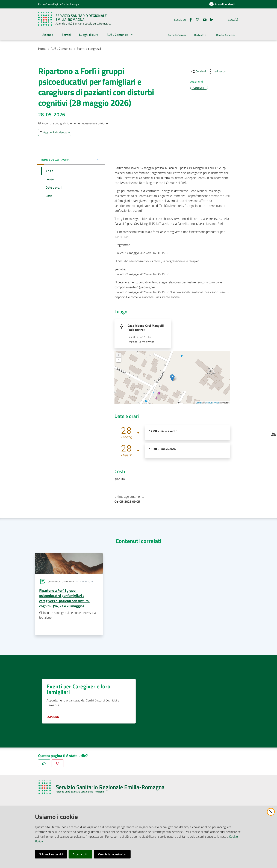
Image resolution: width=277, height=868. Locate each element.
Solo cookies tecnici (51, 854)
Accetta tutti (80, 854)
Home (42, 49)
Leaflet (199, 404)
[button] (235, 20)
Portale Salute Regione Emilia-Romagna (59, 4)
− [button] (119, 361)
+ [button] (119, 357)
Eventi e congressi (89, 49)
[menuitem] (48, 35)
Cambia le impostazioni (112, 854)
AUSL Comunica (61, 49)
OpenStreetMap (212, 404)
